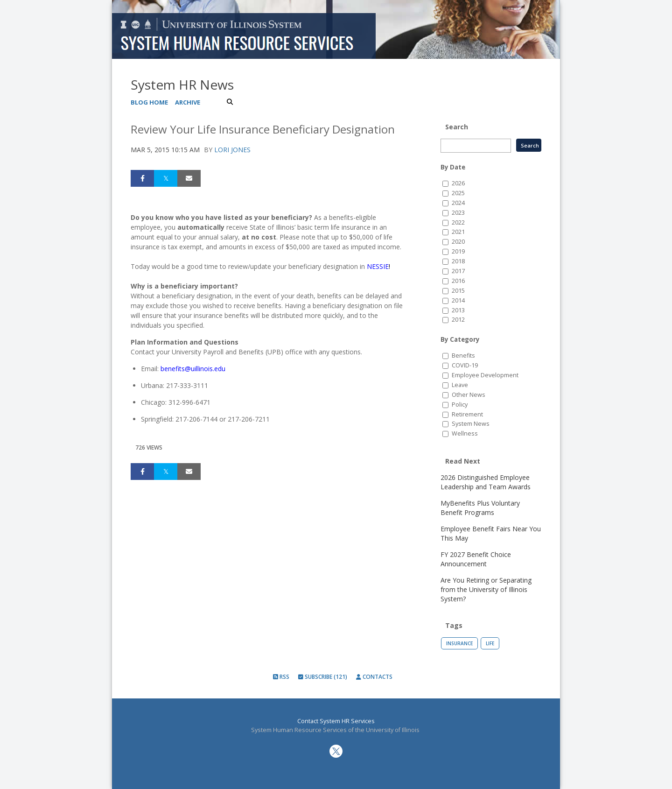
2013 (458, 310)
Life (490, 643)
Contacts (374, 677)
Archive (188, 102)
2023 (458, 213)
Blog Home (149, 102)
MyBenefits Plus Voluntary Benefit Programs (480, 508)
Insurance (459, 643)
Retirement (467, 414)
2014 (458, 300)
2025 (458, 193)
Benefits (463, 356)
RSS (281, 677)
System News (471, 424)
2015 (458, 291)
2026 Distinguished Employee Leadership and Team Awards (486, 482)
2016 (458, 281)
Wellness (465, 433)
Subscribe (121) (323, 677)
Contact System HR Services (336, 721)
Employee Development (485, 375)
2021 (458, 232)
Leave (460, 385)
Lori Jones (232, 150)
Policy (460, 405)
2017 (458, 271)
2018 (458, 261)
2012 (458, 320)
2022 (458, 222)
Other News (469, 395)
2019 (458, 251)
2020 (458, 242)
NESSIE (378, 266)
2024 (458, 203)
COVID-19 (465, 365)
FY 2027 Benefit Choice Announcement (476, 559)
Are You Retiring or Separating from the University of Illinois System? (486, 589)
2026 (458, 183)
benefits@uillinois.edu (193, 369)
